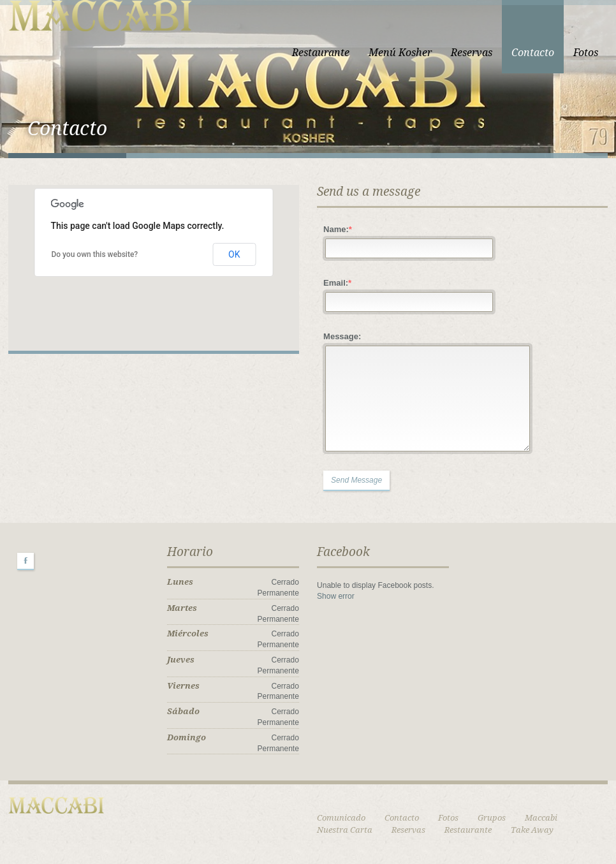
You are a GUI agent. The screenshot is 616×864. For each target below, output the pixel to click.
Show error (336, 596)
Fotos (586, 53)
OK (234, 254)
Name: (338, 229)
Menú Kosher (400, 53)
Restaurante (321, 53)
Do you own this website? (94, 254)
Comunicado (341, 818)
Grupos (492, 818)
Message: (342, 336)
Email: (337, 283)
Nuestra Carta (345, 830)
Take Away (532, 830)
